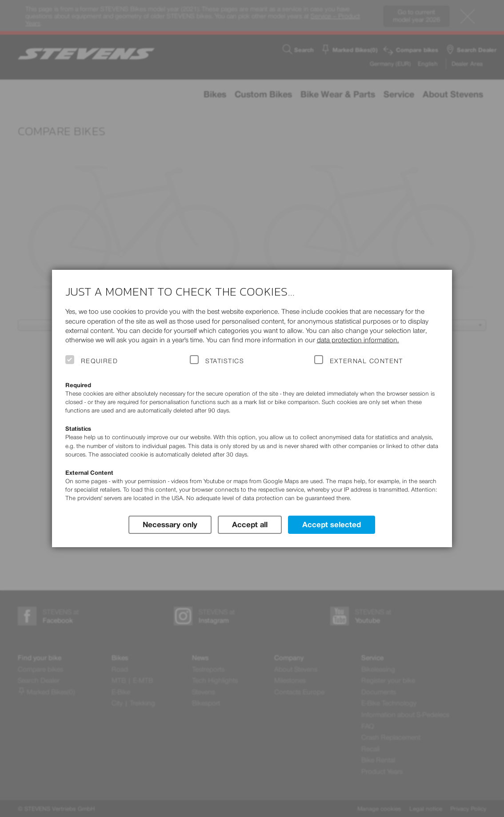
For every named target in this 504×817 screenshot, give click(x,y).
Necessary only (170, 525)
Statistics (225, 361)
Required (100, 361)
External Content (366, 361)
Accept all (250, 525)
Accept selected (332, 525)
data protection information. (358, 340)
